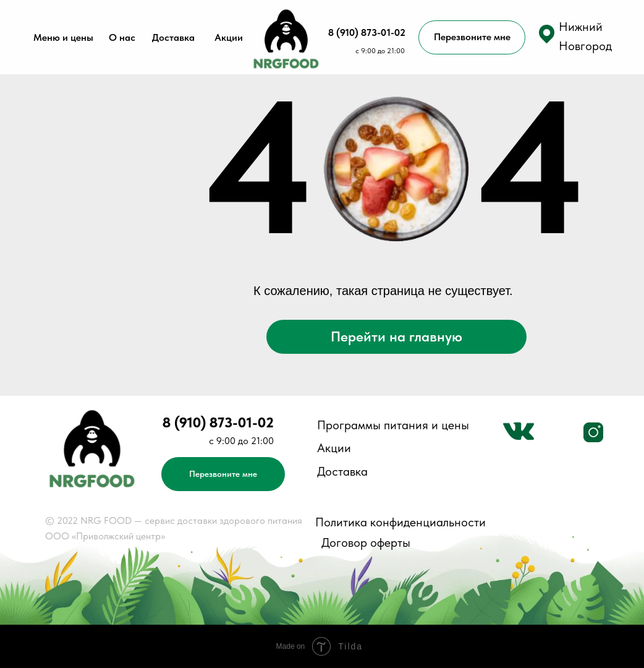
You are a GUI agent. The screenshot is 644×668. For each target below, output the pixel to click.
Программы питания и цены (393, 425)
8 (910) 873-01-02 (367, 32)
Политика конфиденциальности (400, 522)
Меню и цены (63, 37)
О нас (122, 37)
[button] (547, 34)
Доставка (173, 37)
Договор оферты (366, 542)
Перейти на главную (396, 336)
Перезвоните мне (472, 37)
